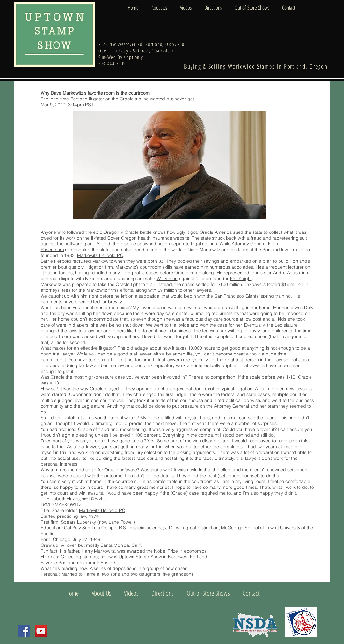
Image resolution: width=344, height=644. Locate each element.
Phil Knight (241, 279)
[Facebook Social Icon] (24, 631)
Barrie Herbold (56, 261)
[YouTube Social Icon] (41, 631)
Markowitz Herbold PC (100, 255)
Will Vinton (167, 279)
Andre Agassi (287, 273)
